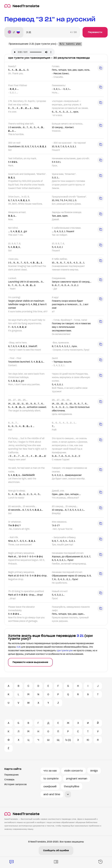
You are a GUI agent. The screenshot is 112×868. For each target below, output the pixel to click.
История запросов (15, 784)
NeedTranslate (22, 6)
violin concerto (73, 771)
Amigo (94, 771)
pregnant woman (77, 779)
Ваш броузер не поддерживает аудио (33, 52)
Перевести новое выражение (30, 662)
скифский (50, 786)
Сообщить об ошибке (56, 850)
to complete (51, 779)
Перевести (95, 32)
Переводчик (12, 775)
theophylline (72, 786)
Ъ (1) (68, 740)
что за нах (50, 771)
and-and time (52, 794)
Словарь (9, 779)
